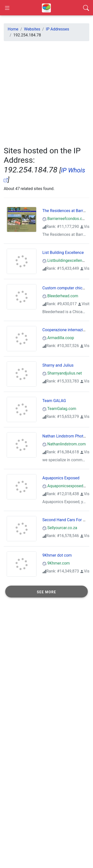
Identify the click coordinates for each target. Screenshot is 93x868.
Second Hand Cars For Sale (66, 520)
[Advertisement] (46, 92)
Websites (32, 29)
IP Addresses (58, 29)
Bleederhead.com (60, 296)
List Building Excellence (63, 253)
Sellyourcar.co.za (60, 528)
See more (47, 592)
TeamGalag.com (59, 409)
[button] (46, 592)
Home (13, 29)
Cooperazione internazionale (67, 330)
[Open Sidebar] (7, 8)
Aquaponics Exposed (61, 478)
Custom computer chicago (66, 288)
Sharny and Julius (58, 365)
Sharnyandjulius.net (62, 373)
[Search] (86, 8)
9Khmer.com (56, 563)
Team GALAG (54, 401)
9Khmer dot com (57, 555)
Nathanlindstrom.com (64, 444)
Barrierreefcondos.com (65, 219)
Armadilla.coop (58, 338)
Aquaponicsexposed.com (67, 486)
